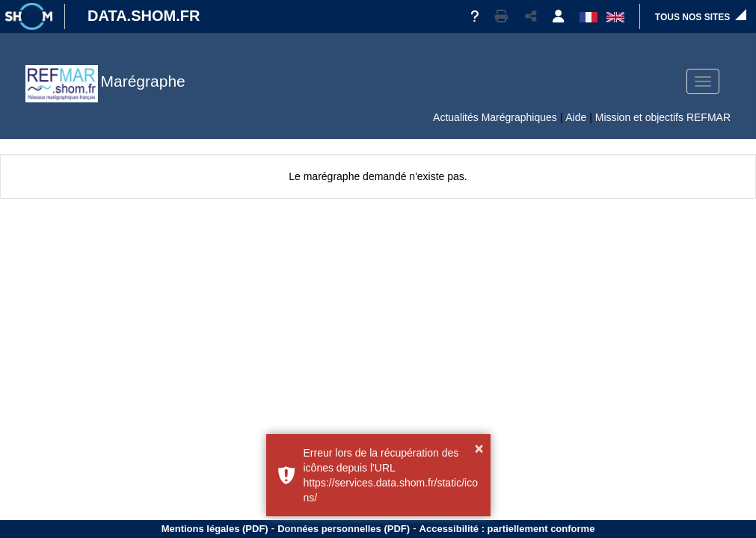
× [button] (479, 448)
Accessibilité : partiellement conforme (507, 529)
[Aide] (474, 16)
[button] (502, 16)
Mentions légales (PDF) (215, 529)
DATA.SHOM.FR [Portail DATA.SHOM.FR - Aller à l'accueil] (144, 16)
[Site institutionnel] (28, 16)
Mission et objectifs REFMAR (663, 117)
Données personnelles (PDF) (344, 529)
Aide (576, 117)
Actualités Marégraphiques (495, 117)
